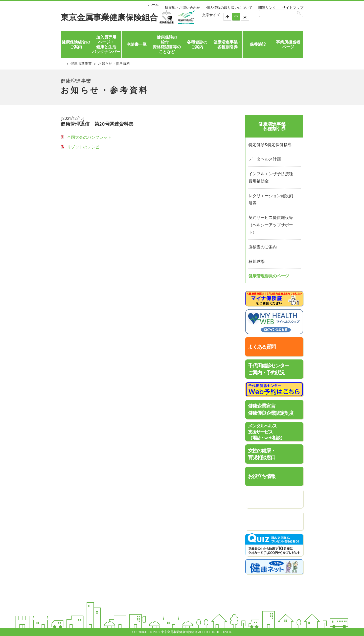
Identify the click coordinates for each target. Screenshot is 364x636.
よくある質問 (262, 347)
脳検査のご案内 (263, 247)
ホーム (153, 5)
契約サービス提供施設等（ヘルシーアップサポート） (271, 225)
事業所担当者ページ (288, 44)
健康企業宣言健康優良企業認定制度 (271, 409)
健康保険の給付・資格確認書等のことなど (167, 44)
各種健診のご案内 (197, 44)
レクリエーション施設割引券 (271, 199)
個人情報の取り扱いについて (229, 8)
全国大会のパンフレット (89, 137)
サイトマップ (293, 8)
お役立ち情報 (262, 476)
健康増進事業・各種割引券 (227, 44)
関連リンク (267, 8)
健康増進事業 (81, 63)
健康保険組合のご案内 (76, 44)
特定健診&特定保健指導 (270, 145)
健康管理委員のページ (269, 276)
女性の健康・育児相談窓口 (262, 454)
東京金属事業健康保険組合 (109, 17)
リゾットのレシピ (83, 147)
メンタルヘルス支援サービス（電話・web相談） (266, 432)
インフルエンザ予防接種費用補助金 (271, 177)
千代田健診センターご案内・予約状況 (268, 369)
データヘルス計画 (265, 159)
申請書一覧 (136, 44)
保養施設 (258, 44)
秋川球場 (257, 261)
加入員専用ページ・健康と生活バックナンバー (106, 44)
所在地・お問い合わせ (183, 8)
